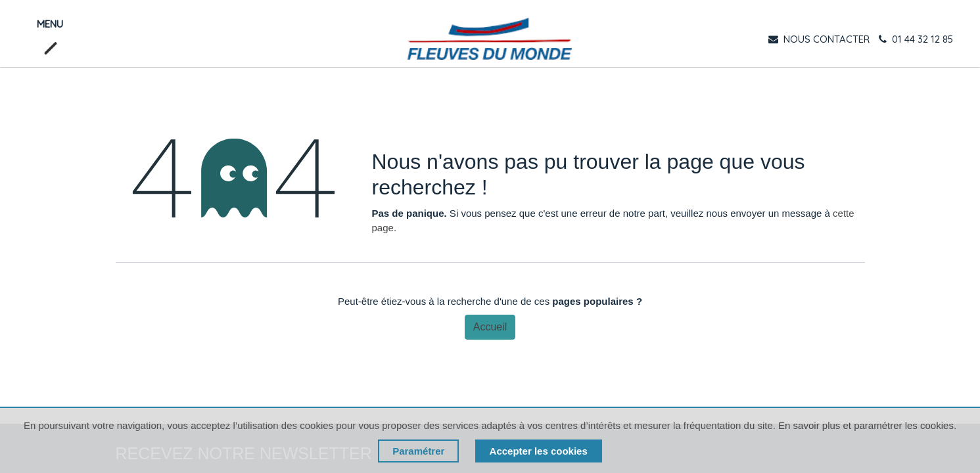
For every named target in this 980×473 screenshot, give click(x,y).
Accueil (490, 327)
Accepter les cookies (539, 451)
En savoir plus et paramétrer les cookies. (867, 425)
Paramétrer (418, 451)
